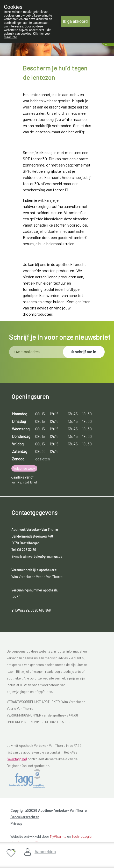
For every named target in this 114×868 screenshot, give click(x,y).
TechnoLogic (81, 836)
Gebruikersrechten (25, 817)
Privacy (16, 823)
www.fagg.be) (17, 759)
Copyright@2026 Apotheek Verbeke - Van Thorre (48, 810)
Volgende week (24, 468)
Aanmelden (45, 851)
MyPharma (58, 836)
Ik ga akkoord (75, 21)
